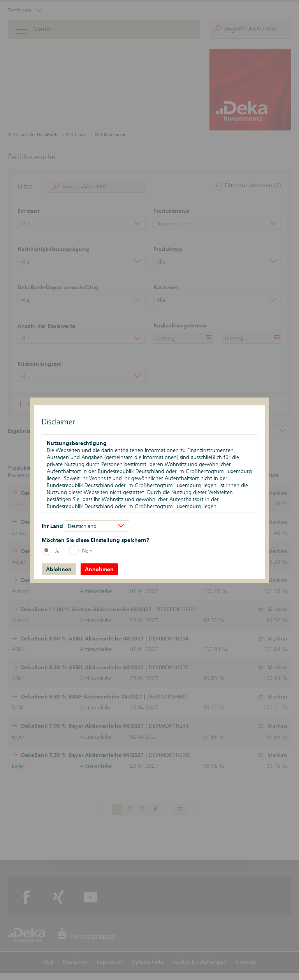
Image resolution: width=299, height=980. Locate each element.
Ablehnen (59, 569)
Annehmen (99, 569)
